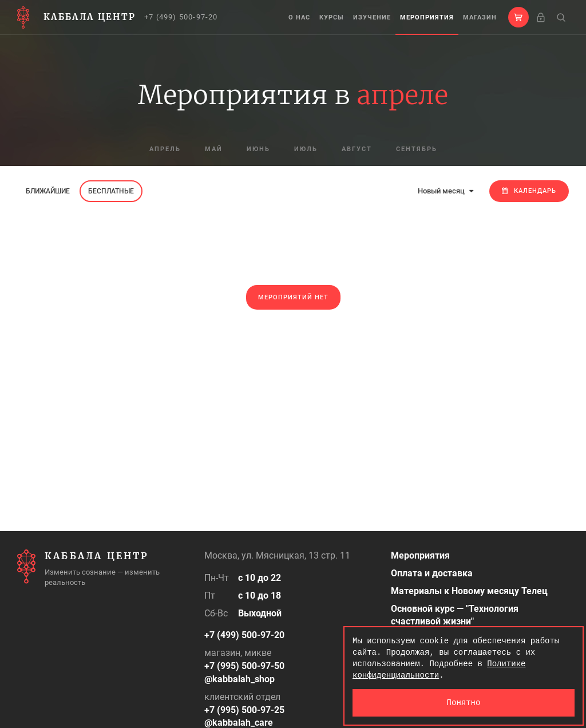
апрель (165, 149)
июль (306, 149)
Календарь (529, 191)
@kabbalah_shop (239, 679)
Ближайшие (48, 191)
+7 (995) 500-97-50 (244, 666)
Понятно (464, 703)
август (357, 149)
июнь (258, 149)
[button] (518, 17)
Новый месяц (446, 191)
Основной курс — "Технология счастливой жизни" (455, 615)
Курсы (332, 17)
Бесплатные (111, 191)
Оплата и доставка (432, 573)
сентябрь (417, 149)
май (214, 149)
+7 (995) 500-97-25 (244, 710)
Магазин (480, 17)
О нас (299, 17)
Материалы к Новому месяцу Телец (469, 591)
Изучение (372, 17)
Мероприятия (427, 17)
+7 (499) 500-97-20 (181, 17)
